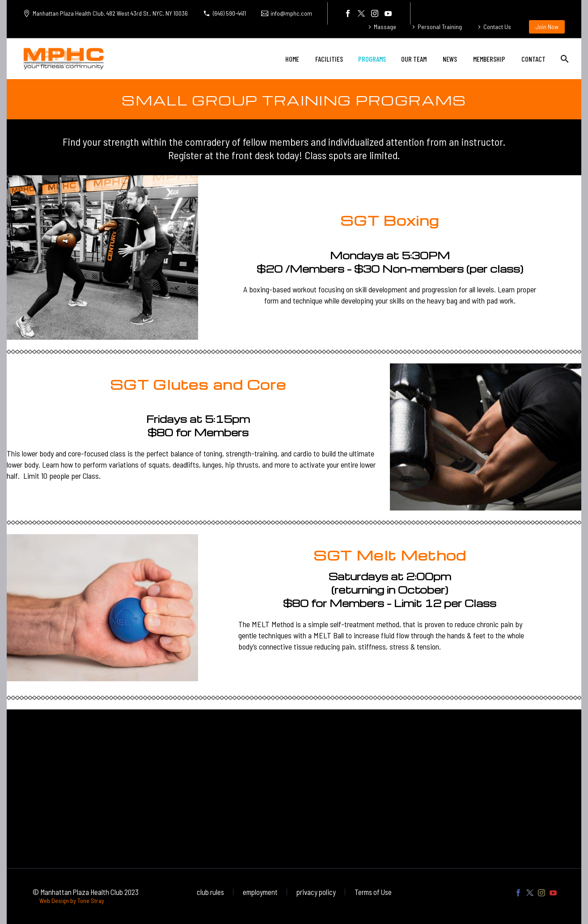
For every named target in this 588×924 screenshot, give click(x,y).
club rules (210, 892)
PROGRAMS (372, 59)
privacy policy (316, 892)
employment (260, 892)
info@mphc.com (291, 13)
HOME (292, 59)
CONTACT (533, 59)
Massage (385, 27)
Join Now (547, 27)
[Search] (564, 59)
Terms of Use (373, 892)
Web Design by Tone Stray (72, 901)
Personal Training (440, 27)
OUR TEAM (414, 59)
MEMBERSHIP (489, 59)
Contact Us (497, 27)
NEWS (450, 59)
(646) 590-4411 (229, 13)
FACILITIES (329, 59)
